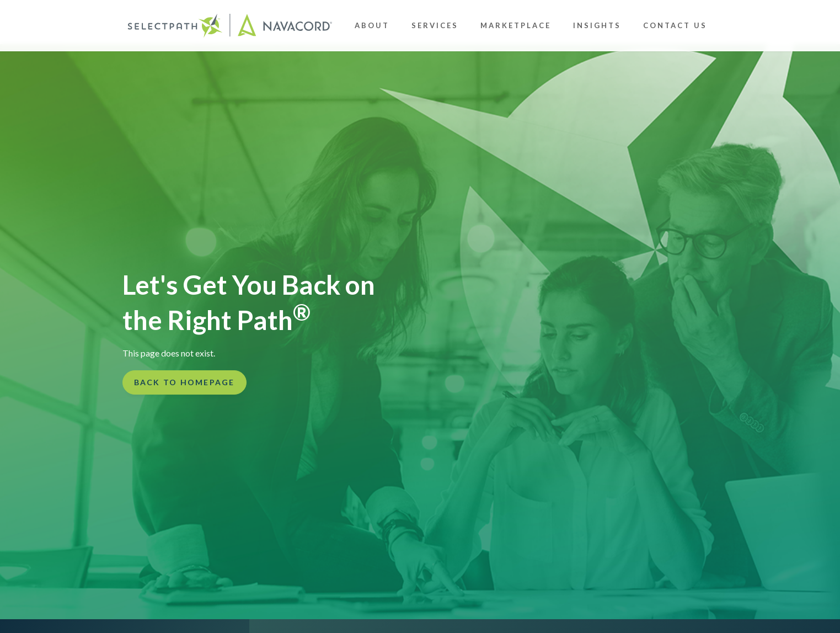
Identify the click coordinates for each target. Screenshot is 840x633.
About (372, 25)
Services (435, 25)
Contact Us (675, 25)
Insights (597, 25)
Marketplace (516, 25)
